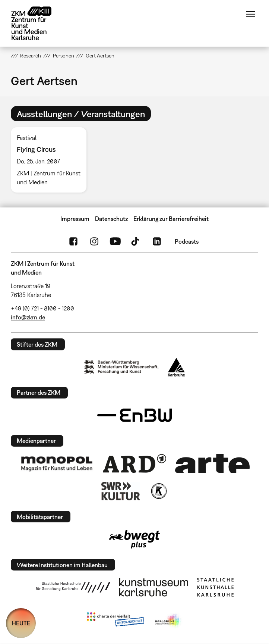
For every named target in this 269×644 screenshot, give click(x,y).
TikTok (136, 241)
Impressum (75, 219)
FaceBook (73, 241)
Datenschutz (111, 219)
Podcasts (187, 241)
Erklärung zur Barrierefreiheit (171, 219)
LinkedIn (157, 241)
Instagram (94, 241)
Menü (251, 14)
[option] (52, 160)
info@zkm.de (28, 317)
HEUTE (21, 623)
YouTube (115, 241)
